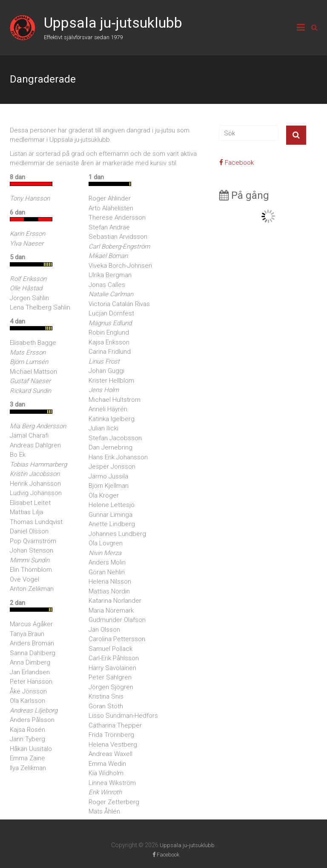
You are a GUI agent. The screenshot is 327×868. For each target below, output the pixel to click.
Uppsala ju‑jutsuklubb (113, 23)
